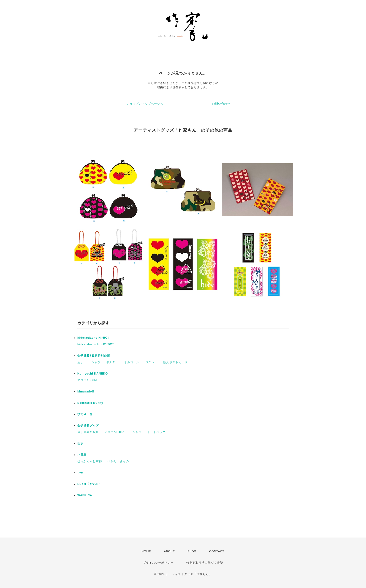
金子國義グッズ (88, 425)
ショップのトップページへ (145, 104)
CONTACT (217, 551)
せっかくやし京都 (90, 461)
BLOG (192, 551)
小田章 (82, 455)
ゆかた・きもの (118, 461)
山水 (80, 443)
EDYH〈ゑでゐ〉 (89, 484)
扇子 (80, 362)
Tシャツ (95, 362)
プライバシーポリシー (158, 563)
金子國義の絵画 (88, 432)
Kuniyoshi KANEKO (93, 374)
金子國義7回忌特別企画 (94, 356)
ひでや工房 (85, 414)
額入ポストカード (175, 362)
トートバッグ (156, 432)
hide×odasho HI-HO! (93, 338)
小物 (80, 473)
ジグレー (151, 362)
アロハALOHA (87, 380)
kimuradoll (86, 392)
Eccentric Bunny (90, 403)
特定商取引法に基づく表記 (205, 563)
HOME (146, 551)
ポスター (112, 362)
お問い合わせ (221, 104)
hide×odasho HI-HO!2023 (96, 344)
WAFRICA (85, 495)
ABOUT (169, 551)
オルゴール (132, 362)
